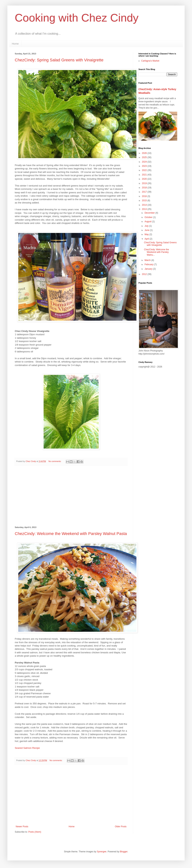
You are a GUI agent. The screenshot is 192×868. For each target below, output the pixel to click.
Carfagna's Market (150, 61)
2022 (145, 170)
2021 (145, 175)
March (148, 260)
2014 (145, 205)
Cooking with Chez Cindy (77, 18)
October (149, 217)
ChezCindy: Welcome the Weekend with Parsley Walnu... (156, 252)
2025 (145, 157)
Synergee (102, 852)
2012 (145, 274)
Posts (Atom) (35, 832)
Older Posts (121, 827)
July (147, 226)
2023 (145, 166)
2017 (145, 192)
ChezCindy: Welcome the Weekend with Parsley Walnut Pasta (71, 534)
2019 (145, 183)
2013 (145, 209)
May (147, 234)
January (149, 269)
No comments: (55, 461)
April (147, 239)
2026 (145, 153)
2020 (145, 179)
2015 (145, 201)
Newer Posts (22, 827)
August (148, 222)
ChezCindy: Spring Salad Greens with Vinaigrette (59, 60)
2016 (145, 196)
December (150, 213)
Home (15, 44)
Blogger (124, 852)
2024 (145, 162)
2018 (145, 188)
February (149, 264)
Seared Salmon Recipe (27, 748)
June (147, 230)
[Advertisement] (71, 496)
